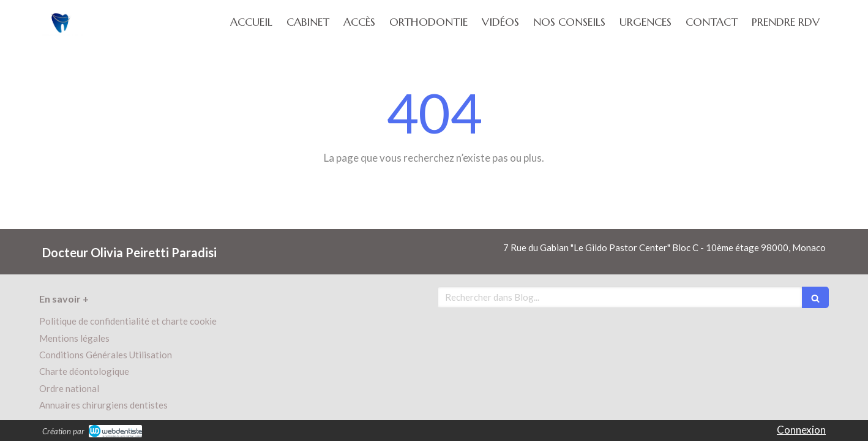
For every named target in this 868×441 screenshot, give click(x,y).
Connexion (801, 430)
